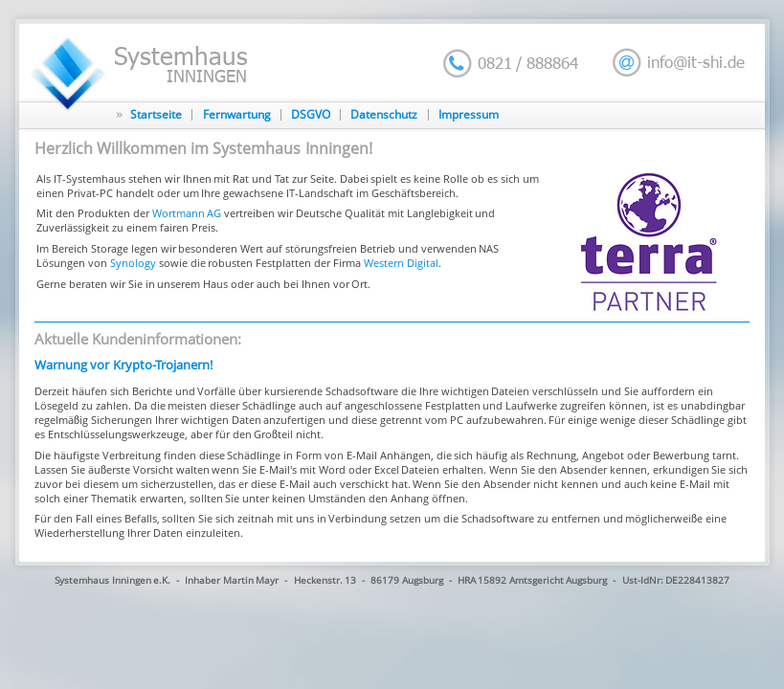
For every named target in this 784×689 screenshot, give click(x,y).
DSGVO (311, 114)
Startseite (156, 114)
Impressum (469, 114)
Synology (133, 263)
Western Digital (401, 263)
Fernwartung (237, 114)
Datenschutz (384, 114)
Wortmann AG (187, 213)
